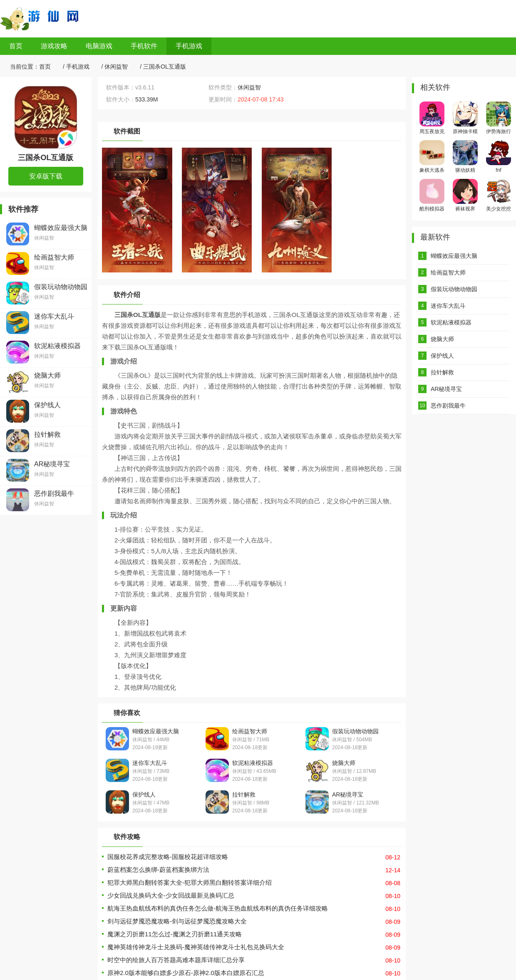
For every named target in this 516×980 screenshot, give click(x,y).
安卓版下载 (46, 176)
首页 (16, 46)
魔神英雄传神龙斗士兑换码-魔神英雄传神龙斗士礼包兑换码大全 (196, 947)
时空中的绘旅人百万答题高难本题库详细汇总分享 (176, 960)
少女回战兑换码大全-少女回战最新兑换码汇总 (171, 895)
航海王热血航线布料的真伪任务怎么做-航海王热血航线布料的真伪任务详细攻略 (218, 908)
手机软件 (144, 46)
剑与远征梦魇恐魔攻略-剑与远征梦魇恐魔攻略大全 (177, 921)
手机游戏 (189, 46)
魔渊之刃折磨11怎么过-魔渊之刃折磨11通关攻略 (175, 934)
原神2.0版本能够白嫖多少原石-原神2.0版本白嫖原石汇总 (186, 973)
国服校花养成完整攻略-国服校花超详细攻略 (168, 857)
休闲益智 (116, 67)
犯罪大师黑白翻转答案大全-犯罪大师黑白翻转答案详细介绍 (190, 882)
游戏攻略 (54, 46)
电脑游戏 (99, 46)
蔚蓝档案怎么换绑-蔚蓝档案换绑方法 (158, 870)
